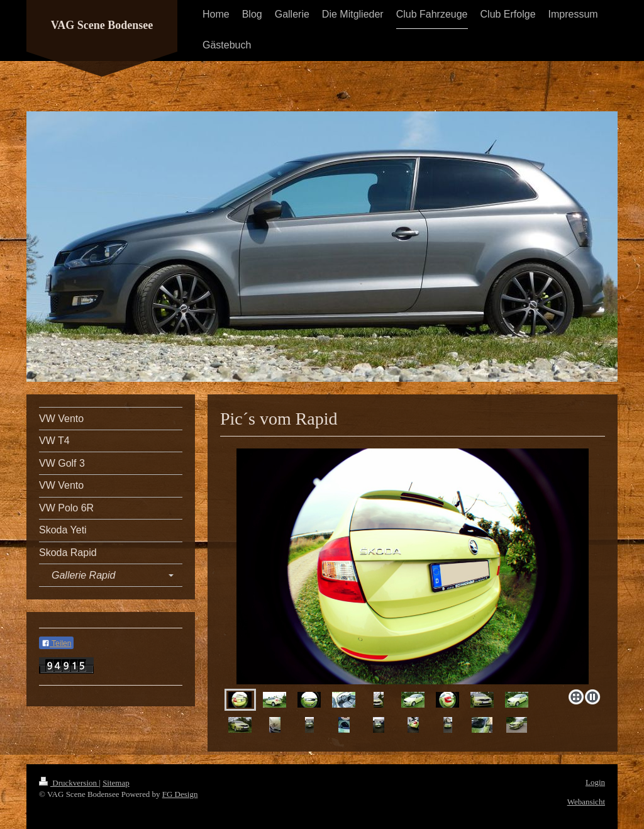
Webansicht (586, 802)
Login (595, 782)
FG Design (180, 794)
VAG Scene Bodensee (102, 25)
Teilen (56, 643)
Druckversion (69, 783)
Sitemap (116, 783)
